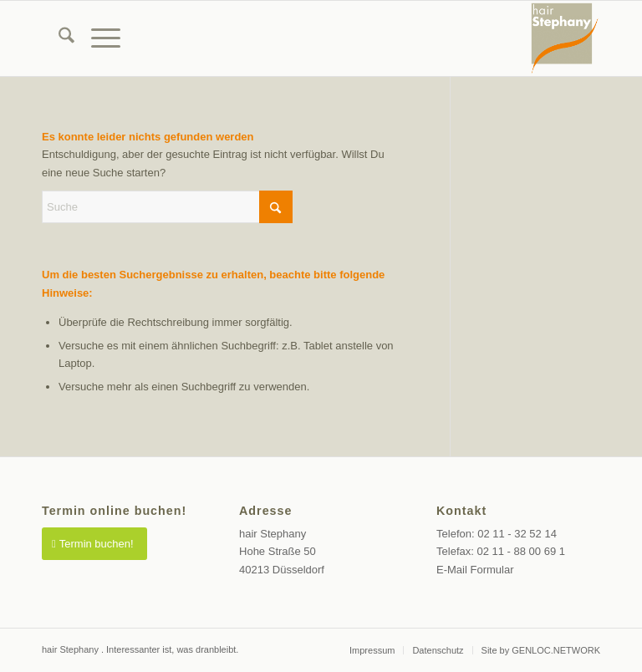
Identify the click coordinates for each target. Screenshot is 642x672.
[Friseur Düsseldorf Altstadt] (565, 38)
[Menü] (97, 38)
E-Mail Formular (475, 570)
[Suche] (58, 38)
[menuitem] (58, 38)
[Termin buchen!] (94, 544)
